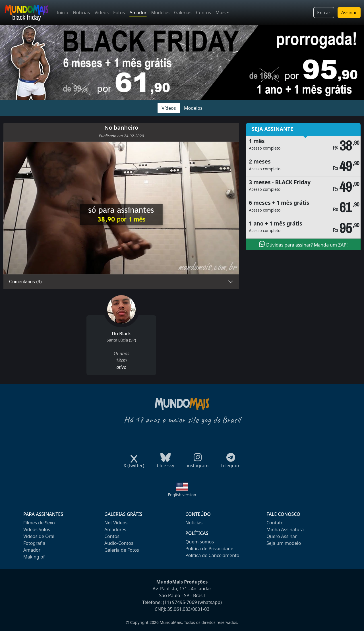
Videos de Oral (39, 536)
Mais (221, 13)
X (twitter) (134, 464)
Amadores (115, 529)
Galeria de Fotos (122, 550)
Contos (203, 13)
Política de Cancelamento (212, 555)
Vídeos (102, 13)
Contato (275, 523)
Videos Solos (37, 529)
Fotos (119, 13)
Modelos (160, 13)
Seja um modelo (284, 543)
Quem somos (200, 542)
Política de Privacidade (209, 549)
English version (182, 495)
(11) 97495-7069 (180, 602)
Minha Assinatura (285, 529)
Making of (34, 557)
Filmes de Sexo (39, 523)
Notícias (81, 13)
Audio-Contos (119, 543)
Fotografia (34, 543)
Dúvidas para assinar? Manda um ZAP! (303, 244)
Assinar (349, 13)
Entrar (324, 13)
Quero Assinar (282, 536)
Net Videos (116, 523)
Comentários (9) (25, 282)
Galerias (183, 13)
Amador (138, 13)
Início (62, 13)
